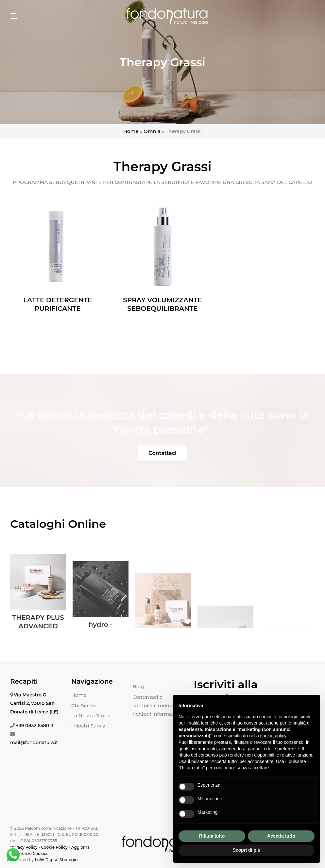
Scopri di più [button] (247, 850)
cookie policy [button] (273, 736)
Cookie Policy (54, 847)
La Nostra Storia (91, 716)
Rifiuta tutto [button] (212, 836)
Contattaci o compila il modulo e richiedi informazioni (158, 706)
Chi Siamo (84, 705)
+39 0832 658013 (35, 726)
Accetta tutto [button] (281, 836)
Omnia (152, 131)
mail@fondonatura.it (34, 743)
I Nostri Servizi (89, 726)
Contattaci (162, 453)
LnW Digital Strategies (57, 860)
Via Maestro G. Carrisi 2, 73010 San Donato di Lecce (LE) (34, 703)
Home (131, 131)
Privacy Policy (24, 847)
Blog (138, 686)
